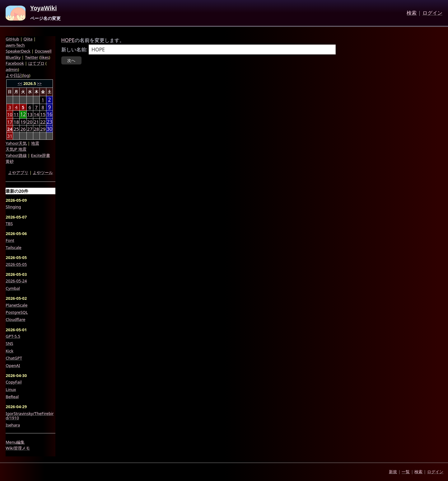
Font (10, 240)
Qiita (28, 39)
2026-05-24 (16, 281)
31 (10, 136)
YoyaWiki (44, 8)
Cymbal (13, 288)
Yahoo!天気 (16, 143)
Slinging (13, 207)
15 (43, 114)
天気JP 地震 (16, 149)
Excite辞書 (41, 155)
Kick (9, 351)
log (26, 75)
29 (43, 129)
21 (36, 122)
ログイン (432, 13)
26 (23, 129)
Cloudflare (15, 319)
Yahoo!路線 (16, 155)
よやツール (43, 172)
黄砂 (10, 161)
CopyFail (14, 382)
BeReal (12, 397)
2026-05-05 (16, 264)
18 (16, 122)
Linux (11, 389)
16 (49, 114)
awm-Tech (15, 45)
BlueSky (13, 57)
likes (45, 57)
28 (36, 129)
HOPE (68, 40)
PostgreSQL (17, 312)
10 (10, 114)
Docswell (43, 51)
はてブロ (36, 63)
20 (30, 122)
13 (30, 114)
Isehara (13, 425)
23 (49, 122)
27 (30, 129)
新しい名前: (74, 50)
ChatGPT (14, 358)
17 (10, 122)
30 (49, 129)
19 (23, 122)
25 (16, 129)
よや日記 (14, 75)
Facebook (15, 63)
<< (20, 83)
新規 (393, 472)
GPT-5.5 (13, 336)
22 (43, 122)
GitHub (12, 39)
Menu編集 (15, 442)
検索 (412, 13)
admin (12, 69)
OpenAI (13, 365)
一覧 (406, 472)
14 (36, 114)
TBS (9, 224)
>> (39, 83)
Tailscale (14, 248)
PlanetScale (16, 305)
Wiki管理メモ (18, 448)
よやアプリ (18, 172)
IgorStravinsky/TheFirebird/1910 (30, 416)
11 (16, 114)
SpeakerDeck (18, 51)
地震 (35, 143)
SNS (9, 343)
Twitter (32, 57)
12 (23, 114)
